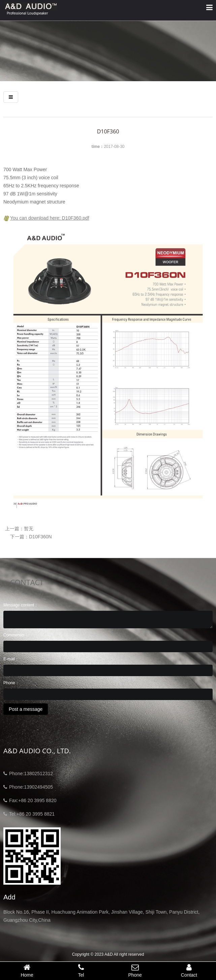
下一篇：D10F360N (31, 537)
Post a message (26, 709)
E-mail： (11, 659)
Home (27, 971)
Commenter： (16, 635)
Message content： (21, 605)
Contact (189, 971)
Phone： (11, 683)
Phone (135, 971)
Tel (81, 971)
